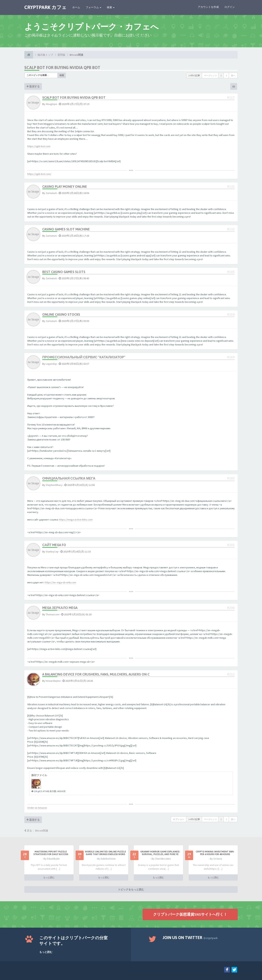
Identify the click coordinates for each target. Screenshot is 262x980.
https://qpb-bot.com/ (39, 174)
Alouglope (51, 104)
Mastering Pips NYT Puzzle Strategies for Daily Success (51, 853)
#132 (231, 229)
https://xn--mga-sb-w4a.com (60, 582)
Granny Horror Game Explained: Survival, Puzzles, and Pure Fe (160, 853)
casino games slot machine (66, 229)
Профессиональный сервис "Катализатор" (84, 357)
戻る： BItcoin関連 (36, 831)
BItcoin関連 (76, 55)
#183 (231, 478)
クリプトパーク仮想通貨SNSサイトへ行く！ (190, 914)
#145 (231, 272)
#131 (231, 187)
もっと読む (49, 877)
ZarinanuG (51, 193)
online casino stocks (61, 314)
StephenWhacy (54, 485)
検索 (111, 7)
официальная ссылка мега (69, 478)
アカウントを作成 (208, 7)
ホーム (76, 7)
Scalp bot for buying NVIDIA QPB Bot (62, 68)
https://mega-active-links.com (76, 520)
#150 (231, 314)
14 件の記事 (194, 75)
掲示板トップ (45, 55)
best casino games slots (64, 272)
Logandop (51, 364)
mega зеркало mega (60, 608)
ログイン (230, 7)
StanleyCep (52, 552)
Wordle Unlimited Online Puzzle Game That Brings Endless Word (105, 853)
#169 (231, 357)
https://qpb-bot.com (39, 146)
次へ (233, 75)
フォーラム (93, 7)
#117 (231, 98)
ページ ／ (210, 75)
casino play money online (65, 187)
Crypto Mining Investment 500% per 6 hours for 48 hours (215, 853)
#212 (231, 674)
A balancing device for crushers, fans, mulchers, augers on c (96, 674)
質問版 (61, 55)
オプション (179, 819)
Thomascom (52, 614)
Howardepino (53, 681)
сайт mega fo (54, 545)
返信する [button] (33, 86)
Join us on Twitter (190, 938)
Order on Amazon (37, 808)
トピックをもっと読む (131, 889)
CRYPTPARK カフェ (45, 7)
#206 (231, 608)
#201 (231, 545)
